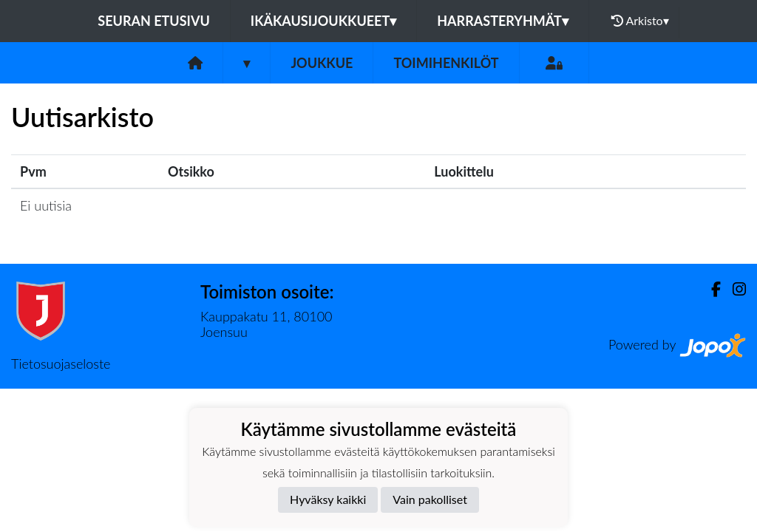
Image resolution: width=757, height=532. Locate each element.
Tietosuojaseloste (61, 364)
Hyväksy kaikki (328, 499)
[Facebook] (710, 289)
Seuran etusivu (154, 21)
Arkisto (640, 21)
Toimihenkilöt (446, 63)
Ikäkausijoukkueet (323, 21)
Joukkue (322, 63)
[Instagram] (733, 289)
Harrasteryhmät (503, 21)
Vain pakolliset (430, 499)
